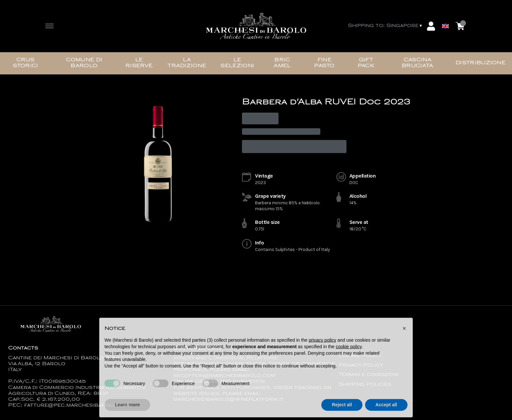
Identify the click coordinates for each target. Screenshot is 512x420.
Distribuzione (480, 63)
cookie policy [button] (349, 357)
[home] (256, 26)
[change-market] (385, 26)
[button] (404, 339)
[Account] (431, 26)
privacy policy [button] (322, 351)
